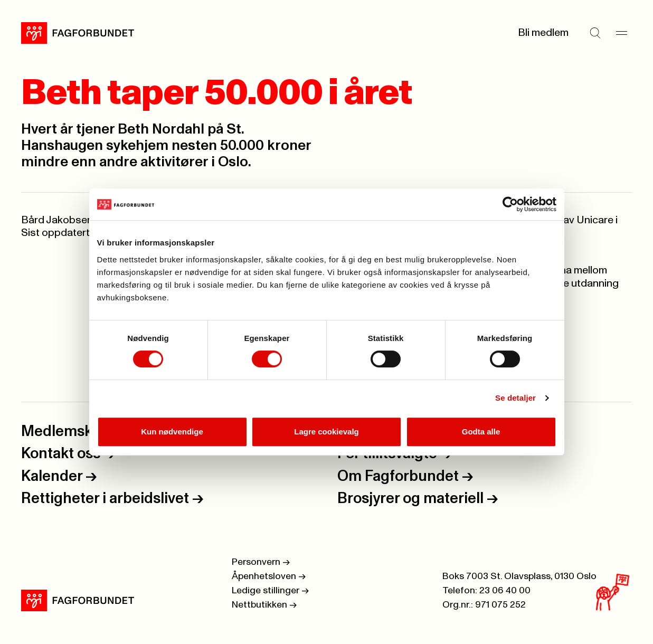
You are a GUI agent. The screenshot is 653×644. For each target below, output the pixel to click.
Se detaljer (515, 398)
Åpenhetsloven (269, 576)
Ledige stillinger (270, 591)
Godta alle (481, 432)
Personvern (261, 562)
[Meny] (621, 33)
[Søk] (595, 33)
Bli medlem (543, 33)
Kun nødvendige (172, 432)
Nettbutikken (264, 605)
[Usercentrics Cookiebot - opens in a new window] (510, 204)
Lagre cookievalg (326, 432)
